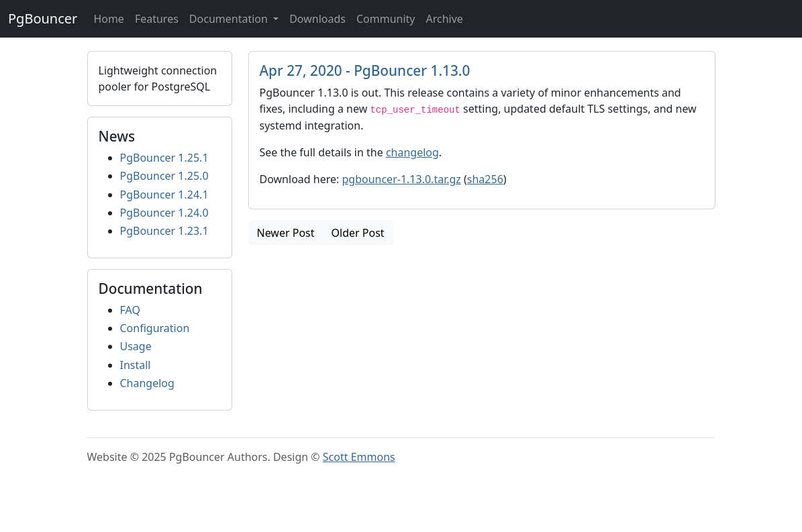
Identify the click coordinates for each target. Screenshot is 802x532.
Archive (444, 19)
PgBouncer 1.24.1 (164, 195)
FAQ (130, 310)
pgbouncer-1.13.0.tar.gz (401, 179)
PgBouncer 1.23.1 (164, 231)
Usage (136, 346)
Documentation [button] (230, 19)
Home (109, 19)
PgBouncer (43, 18)
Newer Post (286, 233)
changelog (412, 152)
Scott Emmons (359, 457)
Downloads (317, 19)
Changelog (147, 383)
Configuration (155, 328)
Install (136, 365)
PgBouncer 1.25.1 (164, 158)
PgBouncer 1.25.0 (164, 176)
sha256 (485, 179)
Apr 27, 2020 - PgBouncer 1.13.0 (365, 70)
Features (157, 19)
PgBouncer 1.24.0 (164, 213)
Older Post (358, 233)
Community (386, 19)
